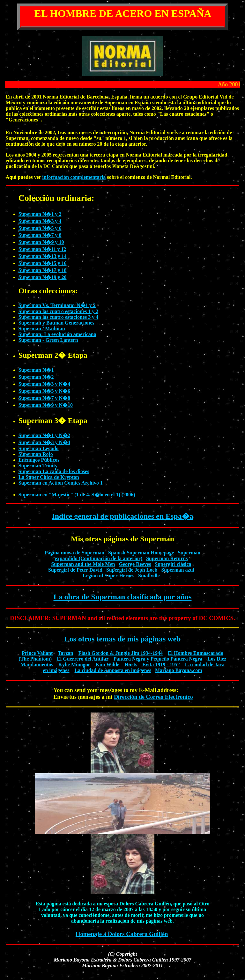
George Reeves (135, 564)
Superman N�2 (36, 377)
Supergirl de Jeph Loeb (132, 570)
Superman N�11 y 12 (42, 249)
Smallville (149, 576)
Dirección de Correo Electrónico (153, 697)
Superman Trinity (38, 466)
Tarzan (65, 653)
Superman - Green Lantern (48, 340)
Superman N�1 (36, 370)
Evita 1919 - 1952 (161, 665)
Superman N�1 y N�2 (44, 435)
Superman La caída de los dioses (54, 471)
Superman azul (178, 570)
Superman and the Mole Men (83, 564)
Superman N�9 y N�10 (46, 405)
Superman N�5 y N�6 (44, 391)
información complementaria (74, 177)
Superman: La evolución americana (57, 334)
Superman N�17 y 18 (43, 270)
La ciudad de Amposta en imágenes (113, 670)
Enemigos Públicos (39, 460)
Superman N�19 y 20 (43, 277)
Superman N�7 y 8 (40, 235)
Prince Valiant (37, 653)
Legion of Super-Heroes (108, 576)
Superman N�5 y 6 (40, 228)
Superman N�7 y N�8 (44, 398)
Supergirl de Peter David (75, 570)
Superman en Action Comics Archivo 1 (61, 483)
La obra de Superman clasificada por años (123, 597)
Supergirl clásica (173, 564)
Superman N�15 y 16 (43, 263)
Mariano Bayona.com (179, 670)
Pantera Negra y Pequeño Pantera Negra (158, 659)
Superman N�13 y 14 (43, 256)
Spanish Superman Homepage (141, 553)
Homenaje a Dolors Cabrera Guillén (122, 934)
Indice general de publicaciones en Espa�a (122, 516)
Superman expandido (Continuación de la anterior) (128, 556)
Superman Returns (167, 558)
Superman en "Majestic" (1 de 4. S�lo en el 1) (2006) (77, 495)
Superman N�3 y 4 (40, 221)
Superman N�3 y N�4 (44, 384)
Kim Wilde (107, 665)
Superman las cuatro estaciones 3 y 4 (58, 317)
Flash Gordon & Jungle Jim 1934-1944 (120, 653)
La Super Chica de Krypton (49, 477)
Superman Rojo (36, 454)
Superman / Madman (42, 329)
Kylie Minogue (74, 665)
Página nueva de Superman (74, 553)
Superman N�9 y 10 (41, 242)
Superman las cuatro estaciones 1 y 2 (58, 311)
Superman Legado (39, 448)
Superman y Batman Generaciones (56, 323)
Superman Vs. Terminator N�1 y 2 (57, 305)
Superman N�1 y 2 (40, 214)
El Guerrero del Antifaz (83, 659)
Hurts (131, 665)
